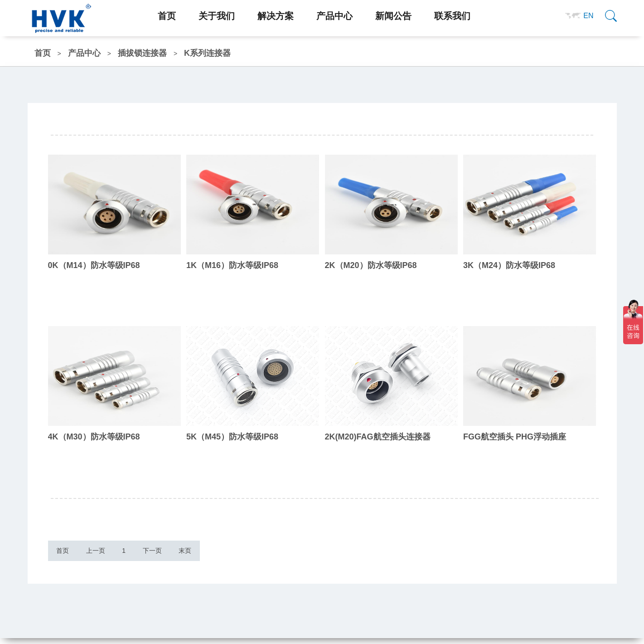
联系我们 (452, 16)
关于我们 (217, 16)
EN (588, 16)
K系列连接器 (207, 53)
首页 (167, 16)
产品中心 (334, 16)
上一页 (111, 554)
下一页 (188, 554)
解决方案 (276, 16)
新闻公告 (393, 16)
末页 (231, 554)
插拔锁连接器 (142, 53)
